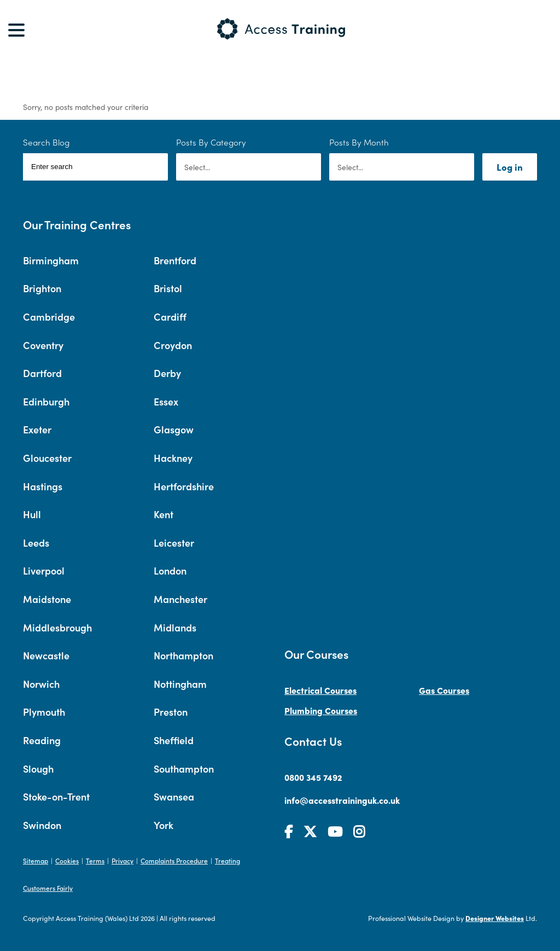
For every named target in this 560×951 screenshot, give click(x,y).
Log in (510, 167)
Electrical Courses (320, 690)
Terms (95, 860)
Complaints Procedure (174, 860)
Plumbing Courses (321, 710)
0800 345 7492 (313, 777)
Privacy (122, 860)
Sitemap (36, 860)
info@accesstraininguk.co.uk (342, 800)
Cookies (67, 860)
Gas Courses (444, 690)
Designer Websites (495, 918)
